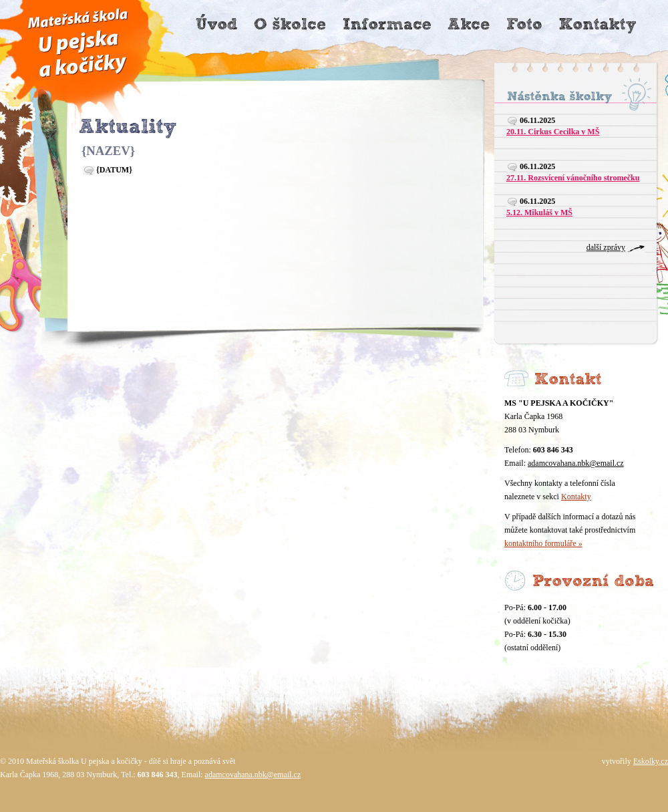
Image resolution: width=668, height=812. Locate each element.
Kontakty (576, 497)
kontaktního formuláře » (543, 543)
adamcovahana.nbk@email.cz (576, 463)
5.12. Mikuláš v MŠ (539, 213)
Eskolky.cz (651, 761)
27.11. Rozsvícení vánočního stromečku (573, 178)
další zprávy (606, 247)
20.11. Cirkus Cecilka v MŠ (553, 132)
